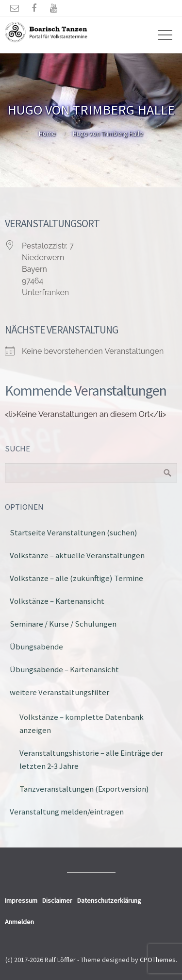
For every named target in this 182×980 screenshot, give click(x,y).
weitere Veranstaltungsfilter (59, 692)
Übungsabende (36, 647)
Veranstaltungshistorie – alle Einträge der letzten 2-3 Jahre (91, 759)
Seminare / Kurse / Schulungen (63, 624)
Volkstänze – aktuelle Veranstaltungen (77, 555)
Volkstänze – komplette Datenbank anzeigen (82, 723)
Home (47, 133)
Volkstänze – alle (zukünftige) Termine (76, 578)
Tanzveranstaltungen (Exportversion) (84, 789)
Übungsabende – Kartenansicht (64, 669)
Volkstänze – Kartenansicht (57, 601)
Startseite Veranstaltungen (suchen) (74, 532)
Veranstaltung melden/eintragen (67, 812)
